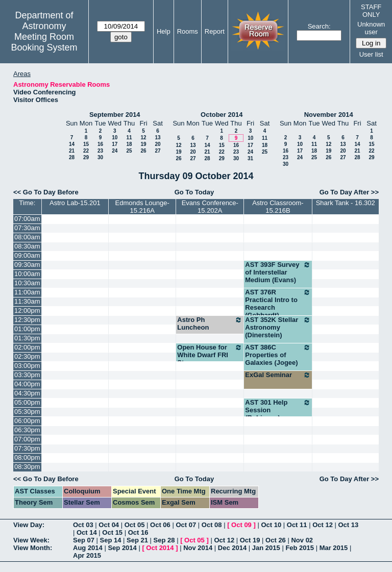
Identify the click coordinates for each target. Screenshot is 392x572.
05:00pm (27, 402)
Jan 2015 (266, 548)
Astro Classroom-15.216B (278, 207)
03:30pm (27, 375)
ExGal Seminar (278, 375)
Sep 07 (84, 540)
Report (215, 31)
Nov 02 (302, 540)
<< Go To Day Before (46, 192)
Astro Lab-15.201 (75, 203)
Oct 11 (297, 525)
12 (143, 138)
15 (86, 144)
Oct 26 (276, 540)
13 (157, 138)
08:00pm (27, 457)
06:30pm (27, 430)
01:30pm (27, 338)
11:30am (27, 301)
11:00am (27, 292)
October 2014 (222, 115)
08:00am (27, 237)
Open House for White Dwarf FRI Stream (210, 355)
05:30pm (27, 412)
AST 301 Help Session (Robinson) (278, 410)
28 (72, 157)
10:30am (27, 283)
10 (115, 138)
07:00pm (27, 439)
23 (100, 151)
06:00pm (27, 421)
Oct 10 (271, 525)
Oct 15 (112, 532)
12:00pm (27, 310)
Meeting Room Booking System (44, 42)
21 (72, 151)
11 (129, 138)
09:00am (27, 255)
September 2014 (115, 115)
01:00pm (27, 329)
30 (100, 157)
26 (143, 151)
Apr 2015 (87, 555)
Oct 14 (87, 532)
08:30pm (27, 467)
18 (129, 144)
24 (115, 151)
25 (129, 151)
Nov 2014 (198, 548)
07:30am (27, 228)
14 (72, 144)
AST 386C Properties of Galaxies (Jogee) (278, 355)
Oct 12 (323, 525)
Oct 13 (349, 525)
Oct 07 (186, 525)
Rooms (188, 31)
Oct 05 (135, 525)
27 (157, 151)
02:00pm (27, 347)
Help (164, 31)
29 (86, 157)
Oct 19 (250, 540)
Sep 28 (164, 540)
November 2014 (329, 115)
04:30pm (27, 393)
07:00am (27, 219)
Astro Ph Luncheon (210, 324)
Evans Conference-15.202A (210, 207)
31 (250, 158)
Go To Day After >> (349, 192)
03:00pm (27, 366)
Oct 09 (241, 525)
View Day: (29, 525)
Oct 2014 (160, 548)
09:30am (27, 265)
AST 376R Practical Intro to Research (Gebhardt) (278, 304)
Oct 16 (138, 532)
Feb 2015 (300, 548)
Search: (319, 26)
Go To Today (194, 192)
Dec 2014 (232, 548)
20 (157, 144)
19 (143, 144)
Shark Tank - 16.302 (346, 203)
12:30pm (27, 320)
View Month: (33, 548)
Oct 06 (160, 525)
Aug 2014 (88, 548)
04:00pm (27, 384)
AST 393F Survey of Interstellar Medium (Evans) (278, 272)
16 (100, 144)
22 (86, 151)
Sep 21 (137, 540)
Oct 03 (83, 525)
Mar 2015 (334, 548)
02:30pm (27, 356)
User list (371, 54)
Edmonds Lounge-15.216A (142, 207)
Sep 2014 (122, 548)
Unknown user (371, 28)
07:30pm (27, 448)
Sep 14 (111, 540)
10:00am (27, 274)
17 (115, 144)
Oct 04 (109, 525)
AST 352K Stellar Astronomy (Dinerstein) (278, 327)
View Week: (31, 540)
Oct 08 (212, 525)
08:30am (27, 246)
